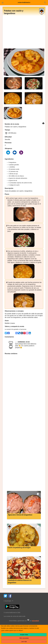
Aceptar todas (24, 635)
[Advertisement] (24, 33)
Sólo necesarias (24, 638)
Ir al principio (9, 601)
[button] (3, 3)
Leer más (24, 642)
